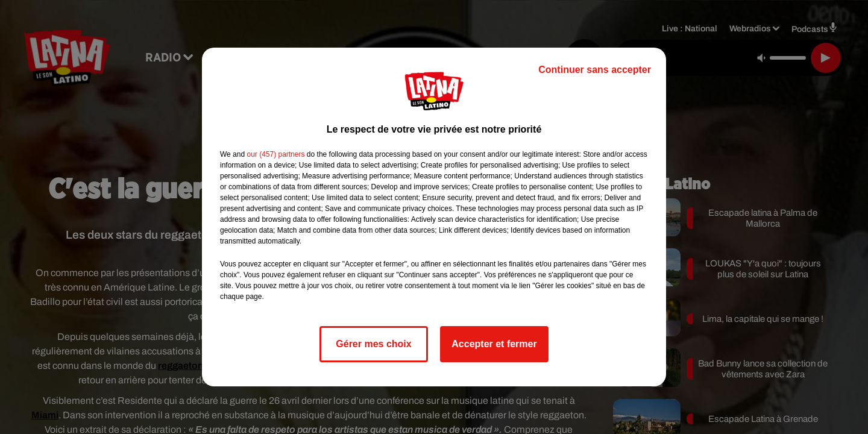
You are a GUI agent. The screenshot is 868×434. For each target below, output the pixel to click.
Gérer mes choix (373, 344)
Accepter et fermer (494, 344)
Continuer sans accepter (595, 70)
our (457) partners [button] (275, 154)
